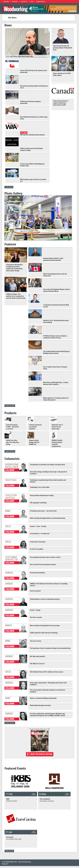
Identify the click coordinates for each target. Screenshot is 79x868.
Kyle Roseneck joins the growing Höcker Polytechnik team (63, 48)
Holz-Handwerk (45, 799)
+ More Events (9, 851)
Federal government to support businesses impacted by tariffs (61, 103)
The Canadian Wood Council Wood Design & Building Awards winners (56, 352)
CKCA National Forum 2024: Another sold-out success (47, 672)
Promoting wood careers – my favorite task (43, 511)
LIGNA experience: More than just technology (44, 633)
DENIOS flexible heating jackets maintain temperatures (57, 443)
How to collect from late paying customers (43, 564)
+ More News (9, 187)
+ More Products (10, 451)
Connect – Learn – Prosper (38, 526)
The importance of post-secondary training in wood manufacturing (50, 648)
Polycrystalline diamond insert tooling (42, 495)
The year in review (36, 641)
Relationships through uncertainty (40, 705)
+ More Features (10, 406)
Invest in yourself (35, 591)
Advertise (15, 2)
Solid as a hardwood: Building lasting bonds (43, 698)
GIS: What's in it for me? (37, 664)
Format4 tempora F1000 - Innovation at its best (12, 427)
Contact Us (24, 2)
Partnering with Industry (37, 573)
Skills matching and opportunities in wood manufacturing (47, 518)
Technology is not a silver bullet (40, 487)
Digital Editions (41, 2)
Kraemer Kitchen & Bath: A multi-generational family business (53, 259)
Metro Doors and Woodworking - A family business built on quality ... (56, 383)
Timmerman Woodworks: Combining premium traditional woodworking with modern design (14, 268)
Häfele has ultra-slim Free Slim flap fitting (12, 442)
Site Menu (12, 18)
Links (32, 2)
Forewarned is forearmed (38, 542)
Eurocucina (10, 837)
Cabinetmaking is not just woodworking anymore (45, 599)
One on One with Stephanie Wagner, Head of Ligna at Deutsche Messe (57, 290)
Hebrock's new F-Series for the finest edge (58, 427)
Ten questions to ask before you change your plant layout (47, 465)
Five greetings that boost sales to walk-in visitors (45, 557)
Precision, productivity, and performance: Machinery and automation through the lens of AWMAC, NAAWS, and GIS (48, 715)
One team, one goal (36, 617)
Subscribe (6, 2)
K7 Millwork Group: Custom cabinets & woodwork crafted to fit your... (55, 337)
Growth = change (35, 610)
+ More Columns (10, 723)
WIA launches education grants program (32, 135)
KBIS (8, 799)
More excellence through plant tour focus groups (45, 626)
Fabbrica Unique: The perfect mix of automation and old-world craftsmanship (16, 296)
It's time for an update (37, 549)
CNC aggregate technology (38, 503)
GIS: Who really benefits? (38, 656)
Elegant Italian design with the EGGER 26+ (34, 442)
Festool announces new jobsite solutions (35, 427)
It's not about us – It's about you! (40, 534)
